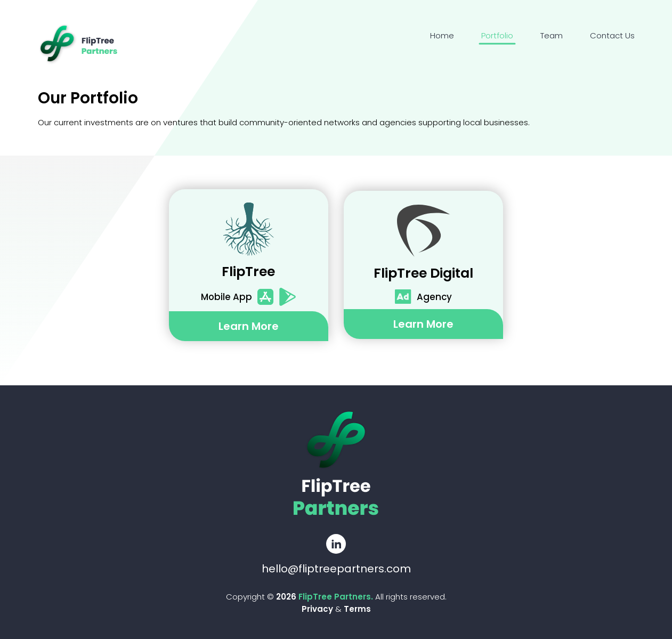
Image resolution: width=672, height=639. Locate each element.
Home (442, 35)
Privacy (317, 609)
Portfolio (497, 35)
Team (552, 35)
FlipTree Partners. (337, 597)
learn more (249, 326)
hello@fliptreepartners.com (336, 569)
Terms (357, 609)
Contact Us (612, 35)
